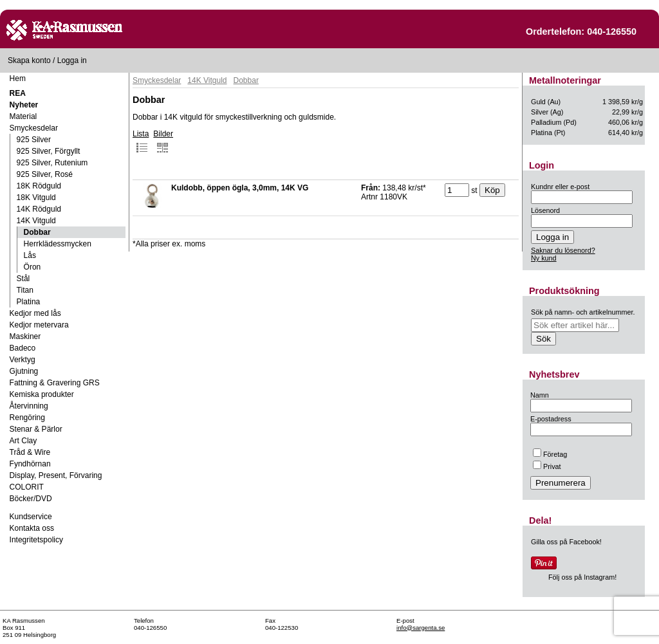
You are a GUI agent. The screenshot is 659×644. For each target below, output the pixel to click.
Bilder (163, 142)
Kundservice (31, 517)
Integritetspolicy (36, 540)
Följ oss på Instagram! (582, 577)
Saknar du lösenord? (563, 250)
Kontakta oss (32, 528)
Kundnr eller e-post (560, 187)
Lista (141, 142)
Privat (547, 466)
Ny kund (544, 258)
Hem (18, 78)
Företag (550, 454)
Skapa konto (29, 60)
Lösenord (545, 210)
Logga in (72, 60)
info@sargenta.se (421, 628)
